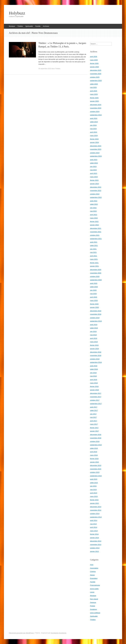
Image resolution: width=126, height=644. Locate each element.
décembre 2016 (96, 435)
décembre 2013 (96, 541)
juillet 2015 (94, 483)
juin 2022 (93, 208)
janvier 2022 (94, 225)
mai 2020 (93, 294)
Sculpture (93, 609)
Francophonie (95, 585)
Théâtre (20, 26)
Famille (38, 26)
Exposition (94, 578)
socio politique (95, 613)
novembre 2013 (96, 545)
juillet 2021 (94, 246)
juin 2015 (93, 486)
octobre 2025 (95, 77)
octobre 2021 (95, 235)
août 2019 (94, 325)
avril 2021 (94, 256)
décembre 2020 (96, 270)
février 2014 (94, 534)
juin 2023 (93, 166)
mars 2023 (94, 177)
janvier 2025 (94, 101)
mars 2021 (94, 259)
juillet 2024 (94, 122)
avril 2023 (94, 173)
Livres (92, 592)
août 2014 (94, 520)
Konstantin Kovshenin (59, 633)
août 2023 (94, 160)
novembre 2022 (96, 191)
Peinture (93, 602)
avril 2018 (94, 380)
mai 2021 (93, 252)
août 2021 (94, 242)
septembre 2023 (96, 156)
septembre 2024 (96, 115)
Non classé (94, 599)
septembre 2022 (96, 197)
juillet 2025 (94, 84)
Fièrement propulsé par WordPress (21, 633)
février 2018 (94, 386)
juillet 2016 (94, 448)
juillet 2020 (94, 287)
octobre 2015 (95, 472)
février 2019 (94, 345)
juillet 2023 (94, 163)
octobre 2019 (95, 318)
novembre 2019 (96, 314)
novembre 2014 (96, 510)
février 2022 (94, 221)
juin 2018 (93, 373)
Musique (12, 26)
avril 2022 (94, 215)
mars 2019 (94, 342)
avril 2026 (94, 57)
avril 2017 (94, 421)
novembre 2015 (96, 469)
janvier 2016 (94, 462)
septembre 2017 (96, 404)
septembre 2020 (96, 280)
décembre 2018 (96, 352)
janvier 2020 (94, 307)
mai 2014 (93, 524)
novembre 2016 (96, 438)
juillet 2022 (94, 204)
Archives (46, 26)
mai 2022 (93, 211)
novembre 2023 (96, 149)
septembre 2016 (96, 445)
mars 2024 (94, 136)
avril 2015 (94, 493)
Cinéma (93, 572)
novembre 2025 (96, 74)
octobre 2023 (95, 153)
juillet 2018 (94, 369)
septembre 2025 (96, 81)
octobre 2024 (95, 112)
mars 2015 (94, 496)
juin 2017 (93, 414)
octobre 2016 (95, 441)
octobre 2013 (95, 548)
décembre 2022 (96, 187)
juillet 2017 (94, 410)
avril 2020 (94, 297)
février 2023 (94, 180)
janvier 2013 (94, 551)
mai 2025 (93, 87)
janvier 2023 (94, 184)
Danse (92, 575)
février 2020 (94, 304)
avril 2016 (94, 452)
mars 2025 (94, 94)
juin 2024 (93, 125)
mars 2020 (94, 301)
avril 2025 (94, 91)
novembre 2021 (96, 232)
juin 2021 (93, 249)
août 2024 (94, 118)
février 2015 (94, 500)
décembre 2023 (96, 146)
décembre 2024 (96, 105)
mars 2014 (94, 531)
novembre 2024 (96, 108)
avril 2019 (94, 338)
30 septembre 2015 (45, 69)
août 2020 (94, 283)
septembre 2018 (96, 362)
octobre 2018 (95, 359)
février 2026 (94, 63)
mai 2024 (93, 129)
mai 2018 (93, 376)
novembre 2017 (96, 397)
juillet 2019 (94, 328)
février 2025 (94, 98)
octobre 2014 (95, 514)
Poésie (93, 606)
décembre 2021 (96, 228)
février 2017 (94, 428)
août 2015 (94, 479)
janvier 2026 (94, 67)
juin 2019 (93, 331)
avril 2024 (94, 132)
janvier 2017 (94, 431)
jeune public (94, 589)
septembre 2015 (96, 476)
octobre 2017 (95, 400)
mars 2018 (94, 383)
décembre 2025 (96, 70)
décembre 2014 (96, 507)
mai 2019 (93, 335)
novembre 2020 (96, 273)
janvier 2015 (94, 503)
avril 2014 (94, 527)
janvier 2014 (94, 538)
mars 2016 (94, 455)
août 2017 (94, 407)
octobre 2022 (95, 194)
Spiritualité (29, 26)
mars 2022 (94, 218)
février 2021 (94, 263)
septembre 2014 (96, 517)
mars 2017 (94, 424)
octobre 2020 (95, 276)
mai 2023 (93, 170)
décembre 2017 (96, 393)
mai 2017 (93, 417)
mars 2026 (94, 60)
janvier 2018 (94, 390)
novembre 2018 (96, 356)
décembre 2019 (96, 311)
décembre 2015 (96, 465)
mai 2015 (93, 490)
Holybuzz (17, 13)
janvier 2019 (94, 349)
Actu (92, 565)
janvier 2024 (94, 142)
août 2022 (94, 201)
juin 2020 (93, 290)
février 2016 (94, 459)
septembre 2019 (96, 321)
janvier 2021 (94, 266)
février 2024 (94, 139)
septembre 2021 (96, 239)
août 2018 (94, 366)
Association (94, 568)
